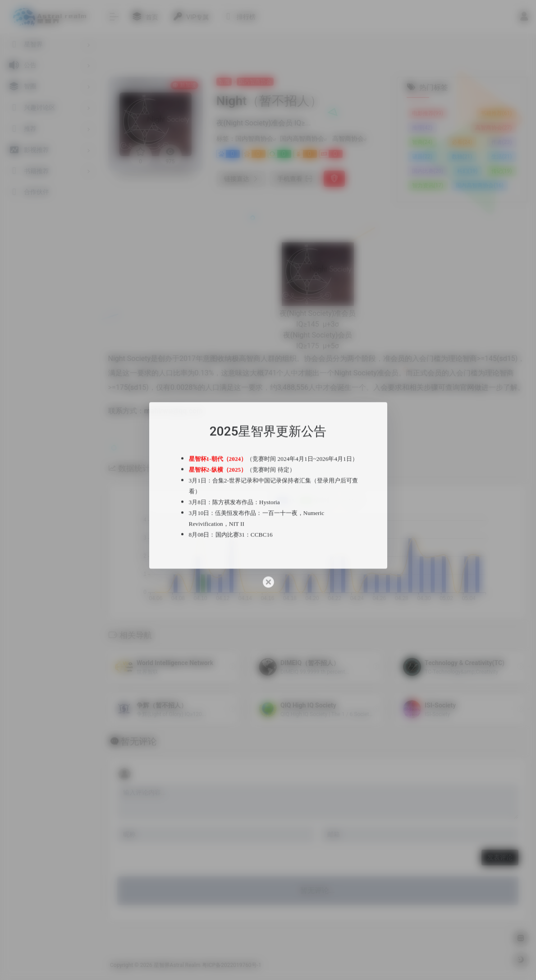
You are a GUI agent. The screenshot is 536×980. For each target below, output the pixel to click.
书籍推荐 (496, 113)
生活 (502, 157)
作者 (502, 142)
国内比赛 (428, 171)
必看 (462, 142)
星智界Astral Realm (177, 965)
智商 (422, 142)
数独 (462, 157)
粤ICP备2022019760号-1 (232, 965)
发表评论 (500, 857)
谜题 (422, 157)
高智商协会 (348, 139)
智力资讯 (428, 185)
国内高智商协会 (302, 139)
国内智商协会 (255, 82)
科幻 (467, 171)
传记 (502, 171)
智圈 (224, 82)
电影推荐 (428, 113)
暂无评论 (139, 741)
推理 (422, 128)
